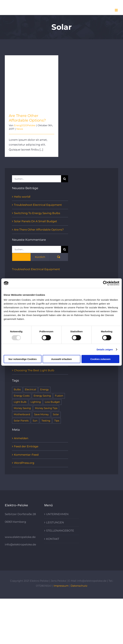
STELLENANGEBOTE (60, 531)
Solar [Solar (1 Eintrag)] (56, 414)
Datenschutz (79, 586)
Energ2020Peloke (25, 125)
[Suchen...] (37, 179)
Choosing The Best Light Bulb (34, 370)
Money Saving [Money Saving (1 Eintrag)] (22, 408)
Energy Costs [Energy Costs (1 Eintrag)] (22, 396)
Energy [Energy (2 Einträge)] (44, 389)
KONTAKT (53, 539)
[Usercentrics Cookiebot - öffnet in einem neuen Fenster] (105, 283)
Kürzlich (40, 257)
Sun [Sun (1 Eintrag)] (35, 421)
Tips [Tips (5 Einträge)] (57, 421)
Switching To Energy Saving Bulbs (37, 213)
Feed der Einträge (26, 446)
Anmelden (21, 438)
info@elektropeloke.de (20, 544)
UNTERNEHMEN (57, 514)
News (20, 129)
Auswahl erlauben (61, 359)
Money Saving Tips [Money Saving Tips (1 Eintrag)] (46, 408)
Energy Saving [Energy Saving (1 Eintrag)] (42, 396)
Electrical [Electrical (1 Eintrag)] (30, 389)
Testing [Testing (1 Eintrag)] (46, 421)
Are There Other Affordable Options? (27, 118)
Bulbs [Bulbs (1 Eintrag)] (17, 389)
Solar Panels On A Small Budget (35, 221)
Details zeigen (105, 349)
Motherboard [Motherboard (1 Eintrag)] (22, 414)
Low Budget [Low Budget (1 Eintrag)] (52, 402)
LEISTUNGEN (55, 522)
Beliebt (21, 257)
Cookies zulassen (100, 359)
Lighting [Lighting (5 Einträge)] (36, 402)
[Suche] (65, 179)
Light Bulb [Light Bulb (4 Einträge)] (20, 402)
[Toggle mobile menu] (117, 10)
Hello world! (22, 197)
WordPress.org (24, 463)
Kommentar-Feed (26, 455)
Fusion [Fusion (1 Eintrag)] (59, 396)
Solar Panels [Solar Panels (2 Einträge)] (21, 421)
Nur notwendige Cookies (23, 359)
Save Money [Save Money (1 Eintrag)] (41, 414)
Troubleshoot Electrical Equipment (38, 205)
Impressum (61, 586)
